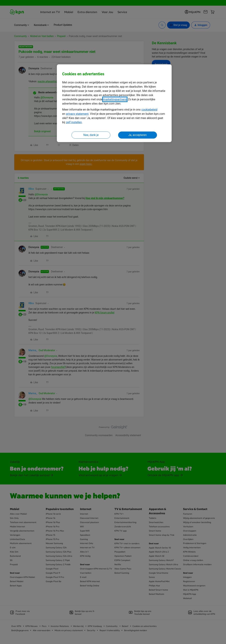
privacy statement (77, 114)
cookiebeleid (149, 110)
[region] (114, 103)
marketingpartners (115, 99)
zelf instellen (74, 122)
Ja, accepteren (138, 135)
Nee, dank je (91, 135)
